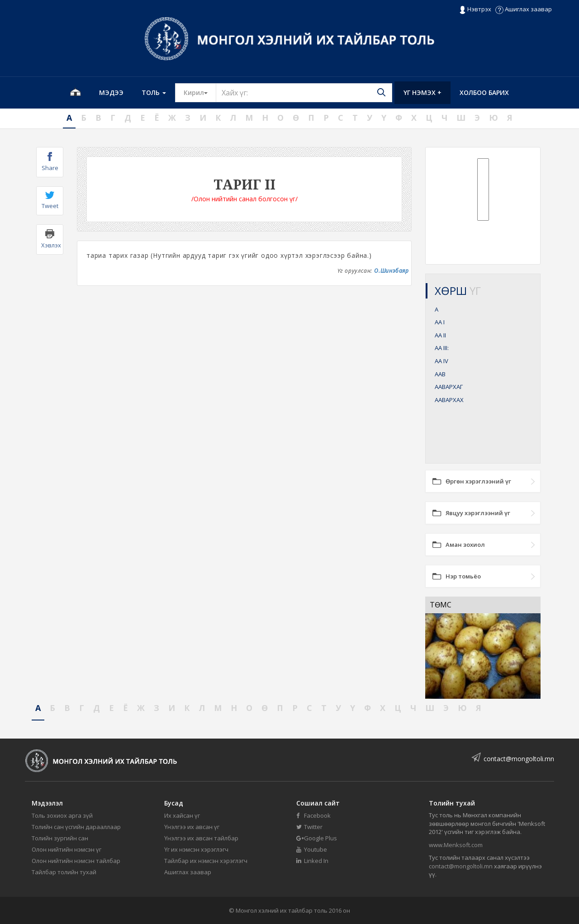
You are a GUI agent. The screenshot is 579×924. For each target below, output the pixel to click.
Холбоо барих (484, 92)
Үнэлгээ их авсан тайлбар (201, 838)
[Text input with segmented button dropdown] (304, 93)
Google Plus (317, 838)
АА (440, 322)
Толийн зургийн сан (60, 838)
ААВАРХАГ (449, 387)
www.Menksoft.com (456, 845)
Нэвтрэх (475, 9)
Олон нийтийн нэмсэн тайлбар (76, 861)
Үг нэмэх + (422, 92)
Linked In (312, 861)
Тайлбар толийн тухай (64, 872)
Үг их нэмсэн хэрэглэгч (196, 849)
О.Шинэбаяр (392, 271)
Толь (154, 92)
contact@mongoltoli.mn (519, 759)
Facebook (313, 815)
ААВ (440, 374)
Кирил (200, 92)
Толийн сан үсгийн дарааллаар (76, 827)
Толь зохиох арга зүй (62, 815)
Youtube (312, 849)
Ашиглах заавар (524, 9)
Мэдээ (111, 92)
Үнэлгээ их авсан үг (192, 827)
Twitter (309, 827)
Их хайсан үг (182, 815)
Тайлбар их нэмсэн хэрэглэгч (206, 861)
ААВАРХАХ (449, 400)
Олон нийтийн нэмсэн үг (66, 849)
